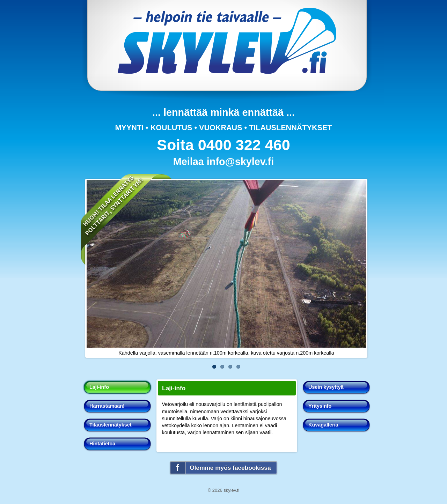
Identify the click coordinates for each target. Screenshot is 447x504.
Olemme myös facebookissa (230, 468)
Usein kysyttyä (326, 387)
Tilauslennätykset (111, 425)
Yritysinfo (320, 406)
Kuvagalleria (323, 425)
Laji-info (99, 387)
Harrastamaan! (107, 406)
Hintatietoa (102, 444)
